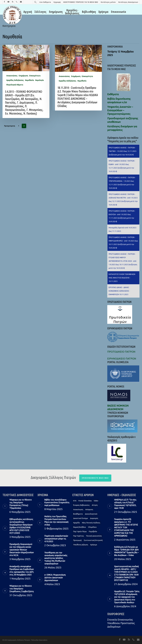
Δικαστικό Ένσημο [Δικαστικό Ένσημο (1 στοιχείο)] (81, 518)
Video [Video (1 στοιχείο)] (96, 501)
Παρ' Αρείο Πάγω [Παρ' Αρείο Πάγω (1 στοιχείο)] (80, 531)
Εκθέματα (113, 94)
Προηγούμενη (10, 126)
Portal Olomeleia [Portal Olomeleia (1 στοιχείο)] (85, 501)
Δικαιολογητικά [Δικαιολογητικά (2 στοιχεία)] (91, 514)
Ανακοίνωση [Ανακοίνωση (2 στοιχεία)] (78, 510)
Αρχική (28, 12)
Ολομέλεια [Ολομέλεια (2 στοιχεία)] (92, 527)
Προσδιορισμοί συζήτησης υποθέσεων (123, 120)
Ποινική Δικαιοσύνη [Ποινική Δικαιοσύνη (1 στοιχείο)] (94, 536)
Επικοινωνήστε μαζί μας (95, 478)
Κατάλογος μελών (108, 2)
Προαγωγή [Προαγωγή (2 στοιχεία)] (77, 540)
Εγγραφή (57, 2)
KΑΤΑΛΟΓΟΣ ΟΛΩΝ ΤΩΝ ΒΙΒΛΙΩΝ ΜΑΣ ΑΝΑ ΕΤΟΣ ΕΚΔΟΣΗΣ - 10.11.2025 (122, 278)
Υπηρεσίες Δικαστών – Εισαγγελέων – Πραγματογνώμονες (120, 110)
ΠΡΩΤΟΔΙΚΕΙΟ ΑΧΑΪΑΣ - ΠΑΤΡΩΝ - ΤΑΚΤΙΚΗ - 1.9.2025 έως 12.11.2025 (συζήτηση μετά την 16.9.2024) (123, 151)
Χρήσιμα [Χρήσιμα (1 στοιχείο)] (94, 545)
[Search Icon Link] (35, 2)
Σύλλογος (40, 12)
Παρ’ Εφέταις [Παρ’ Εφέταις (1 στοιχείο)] (79, 536)
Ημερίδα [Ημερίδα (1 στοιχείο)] (77, 523)
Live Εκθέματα (45, 2)
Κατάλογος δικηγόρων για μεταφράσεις (122, 128)
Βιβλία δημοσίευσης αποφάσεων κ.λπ (119, 101)
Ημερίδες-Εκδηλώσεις (72, 12)
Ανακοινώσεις (12, 76)
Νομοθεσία (29, 80)
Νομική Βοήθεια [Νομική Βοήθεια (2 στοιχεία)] (80, 527)
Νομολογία (39, 80)
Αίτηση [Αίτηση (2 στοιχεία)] (95, 505)
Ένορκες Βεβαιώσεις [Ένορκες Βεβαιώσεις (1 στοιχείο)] (81, 505)
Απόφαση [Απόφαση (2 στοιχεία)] (89, 510)
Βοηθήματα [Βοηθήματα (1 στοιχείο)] (78, 514)
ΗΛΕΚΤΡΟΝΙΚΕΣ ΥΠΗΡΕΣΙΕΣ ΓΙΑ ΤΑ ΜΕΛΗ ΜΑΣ (81, 2)
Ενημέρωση (56, 12)
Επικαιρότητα (35, 76)
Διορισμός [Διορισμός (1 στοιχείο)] (94, 518)
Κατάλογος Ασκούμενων (128, 2)
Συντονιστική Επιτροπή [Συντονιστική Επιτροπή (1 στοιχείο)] (93, 540)
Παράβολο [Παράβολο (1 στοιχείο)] (93, 531)
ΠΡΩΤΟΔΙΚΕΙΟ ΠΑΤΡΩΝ (121, 352)
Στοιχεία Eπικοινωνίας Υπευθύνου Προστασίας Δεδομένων (121, 623)
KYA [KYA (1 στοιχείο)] (75, 501)
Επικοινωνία (118, 12)
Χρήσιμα (103, 12)
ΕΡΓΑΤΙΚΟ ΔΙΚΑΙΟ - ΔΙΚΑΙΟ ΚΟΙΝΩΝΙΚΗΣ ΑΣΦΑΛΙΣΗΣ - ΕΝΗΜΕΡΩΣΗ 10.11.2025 (119, 291)
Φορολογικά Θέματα (15, 85)
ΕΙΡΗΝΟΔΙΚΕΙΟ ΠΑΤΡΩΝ (122, 359)
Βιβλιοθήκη (89, 12)
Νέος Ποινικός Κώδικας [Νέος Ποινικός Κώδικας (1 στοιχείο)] (91, 523)
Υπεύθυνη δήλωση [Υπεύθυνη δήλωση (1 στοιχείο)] (81, 545)
